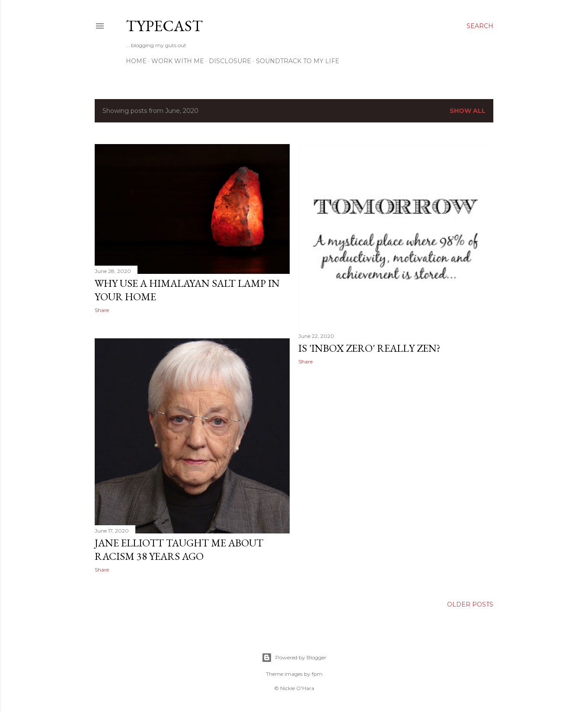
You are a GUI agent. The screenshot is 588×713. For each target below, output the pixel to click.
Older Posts (470, 604)
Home (136, 61)
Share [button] (102, 310)
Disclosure (230, 61)
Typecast (164, 26)
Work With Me (178, 61)
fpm (317, 674)
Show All (468, 111)
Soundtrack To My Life (298, 61)
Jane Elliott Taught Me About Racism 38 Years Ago (179, 549)
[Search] (480, 26)
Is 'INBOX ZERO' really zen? (369, 348)
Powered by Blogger (294, 658)
